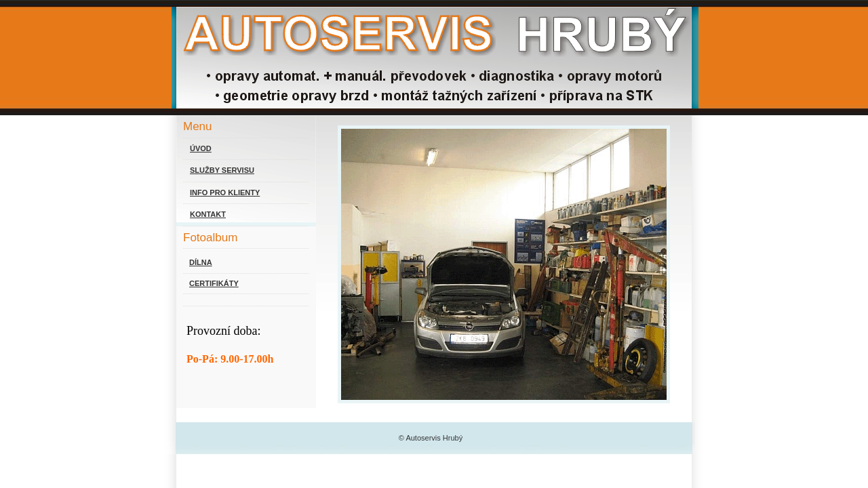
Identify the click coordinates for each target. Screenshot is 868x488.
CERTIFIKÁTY (214, 283)
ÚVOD (201, 148)
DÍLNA (201, 262)
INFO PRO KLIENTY (225, 192)
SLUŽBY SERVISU (222, 170)
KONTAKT (208, 214)
